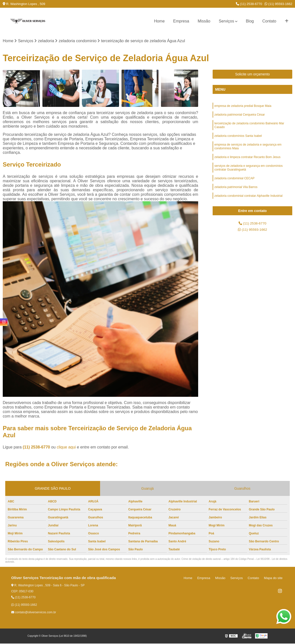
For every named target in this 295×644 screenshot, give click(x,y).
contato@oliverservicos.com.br (34, 613)
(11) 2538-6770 (249, 4)
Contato (269, 21)
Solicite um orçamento (252, 75)
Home (159, 21)
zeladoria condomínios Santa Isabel (238, 140)
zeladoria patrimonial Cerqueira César (240, 117)
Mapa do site (274, 579)
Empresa (181, 21)
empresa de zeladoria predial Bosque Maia (243, 107)
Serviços (226, 21)
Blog (250, 21)
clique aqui (66, 448)
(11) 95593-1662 (278, 4)
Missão (204, 21)
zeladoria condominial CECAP (234, 187)
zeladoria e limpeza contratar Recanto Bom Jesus (247, 164)
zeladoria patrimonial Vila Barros (236, 197)
